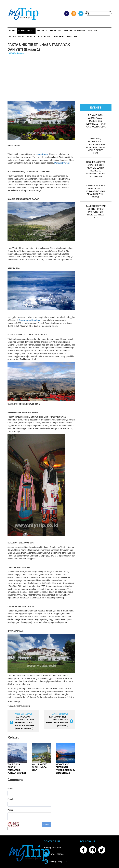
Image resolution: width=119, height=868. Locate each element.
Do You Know (17, 36)
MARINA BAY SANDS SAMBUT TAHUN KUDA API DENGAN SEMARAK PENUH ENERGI (96, 191)
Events (31, 36)
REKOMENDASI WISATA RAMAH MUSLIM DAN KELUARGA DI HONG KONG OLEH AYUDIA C (96, 122)
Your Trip (55, 31)
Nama (10, 789)
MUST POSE (44, 36)
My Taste (42, 31)
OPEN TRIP (58, 36)
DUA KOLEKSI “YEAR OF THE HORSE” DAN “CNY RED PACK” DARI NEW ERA (96, 212)
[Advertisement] (59, 77)
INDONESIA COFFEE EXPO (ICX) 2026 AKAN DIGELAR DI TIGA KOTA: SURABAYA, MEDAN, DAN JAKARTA (96, 169)
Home (12, 31)
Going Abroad (26, 31)
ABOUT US (72, 36)
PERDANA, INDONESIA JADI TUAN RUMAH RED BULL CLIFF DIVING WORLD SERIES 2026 (96, 146)
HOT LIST (93, 31)
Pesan (10, 810)
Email (10, 799)
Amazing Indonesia (74, 31)
